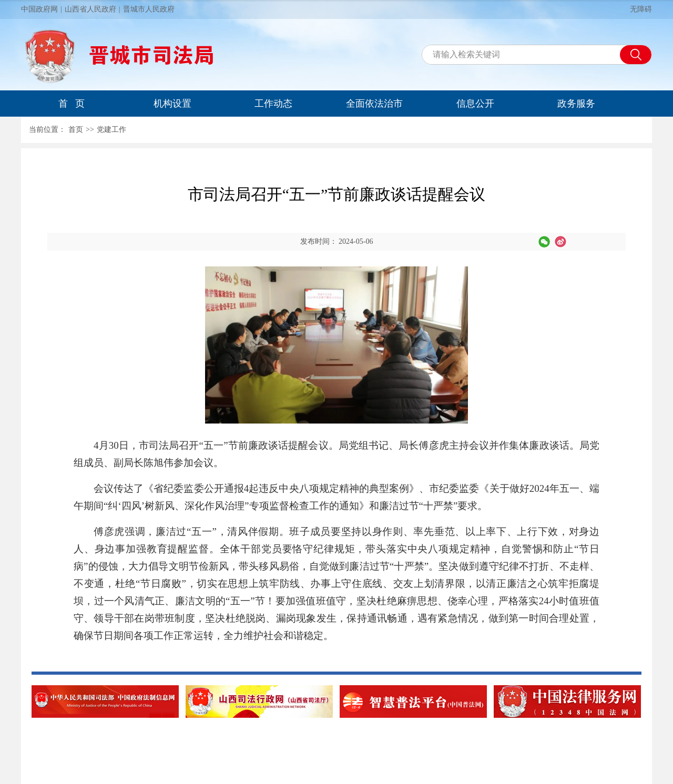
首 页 (72, 104)
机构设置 (172, 104)
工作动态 (273, 104)
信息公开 (475, 104)
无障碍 (641, 9)
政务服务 (576, 104)
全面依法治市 (374, 104)
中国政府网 (39, 9)
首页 (76, 130)
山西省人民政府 (90, 9)
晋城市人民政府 (149, 9)
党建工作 (111, 130)
